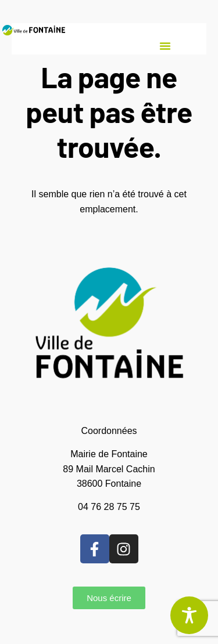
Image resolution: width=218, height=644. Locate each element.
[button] (165, 46)
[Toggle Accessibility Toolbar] (189, 615)
